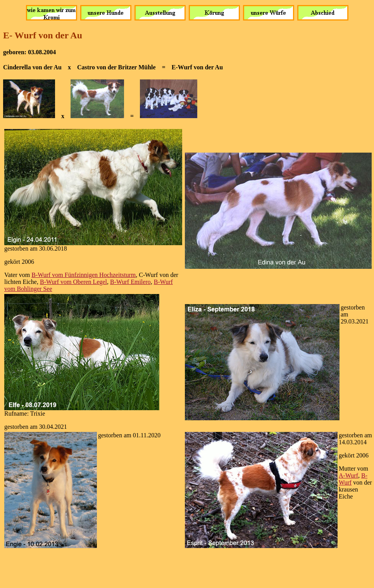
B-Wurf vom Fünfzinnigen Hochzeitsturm (84, 275)
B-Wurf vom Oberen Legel (73, 282)
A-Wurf (348, 475)
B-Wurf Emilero (130, 282)
